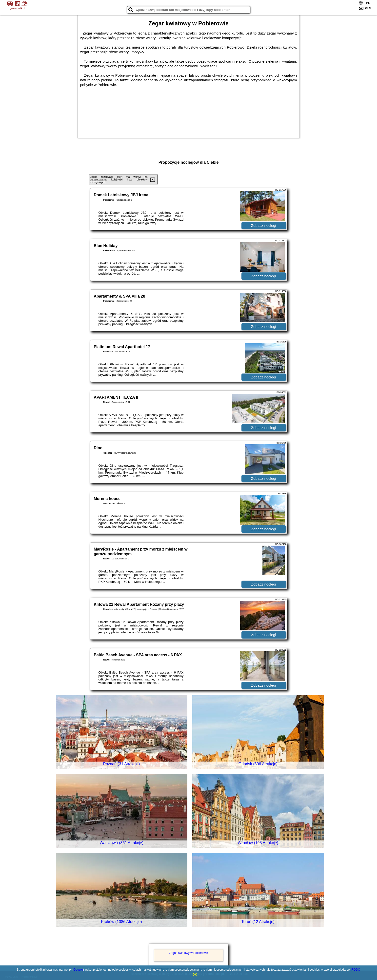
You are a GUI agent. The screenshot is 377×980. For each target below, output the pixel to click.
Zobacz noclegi (264, 225)
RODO (356, 970)
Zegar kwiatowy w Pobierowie (188, 953)
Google (78, 970)
